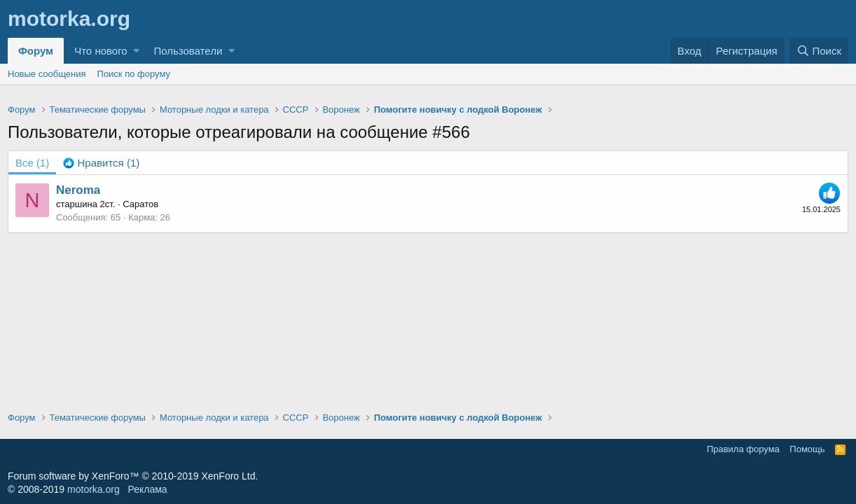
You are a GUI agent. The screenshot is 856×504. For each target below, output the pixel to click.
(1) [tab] (32, 163)
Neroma (78, 190)
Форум (36, 51)
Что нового (101, 51)
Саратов (140, 204)
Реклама (147, 489)
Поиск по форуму (134, 74)
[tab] (101, 163)
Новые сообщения (47, 74)
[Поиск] (819, 51)
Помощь (807, 449)
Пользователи (188, 51)
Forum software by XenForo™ (133, 476)
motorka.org (94, 489)
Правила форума (743, 449)
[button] (136, 51)
